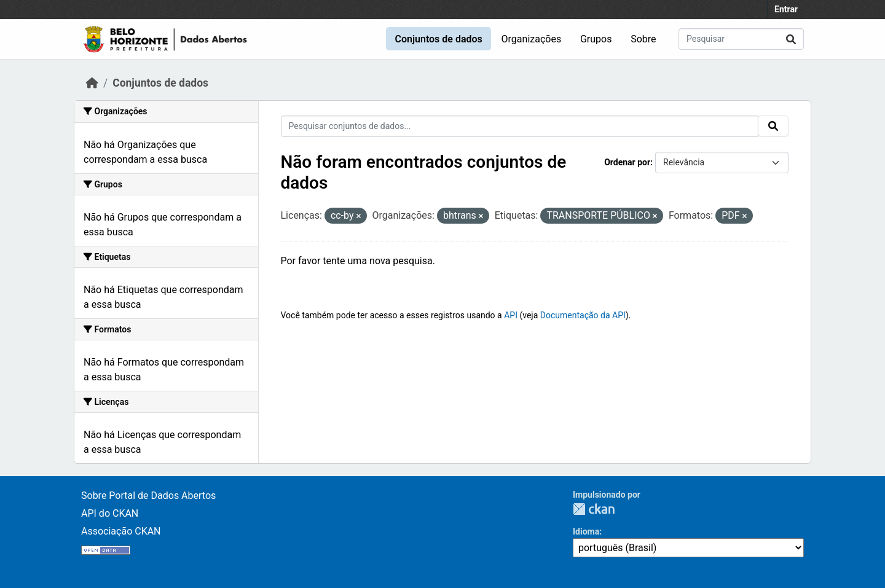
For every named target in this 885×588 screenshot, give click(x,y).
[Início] (92, 83)
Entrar (786, 9)
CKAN (594, 509)
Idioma (586, 531)
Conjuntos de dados (438, 39)
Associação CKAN (121, 531)
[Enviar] (791, 39)
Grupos (596, 39)
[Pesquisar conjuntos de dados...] (741, 39)
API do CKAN (110, 513)
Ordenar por (627, 162)
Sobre (643, 39)
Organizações (532, 39)
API (511, 315)
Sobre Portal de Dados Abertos (148, 496)
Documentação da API (583, 315)
